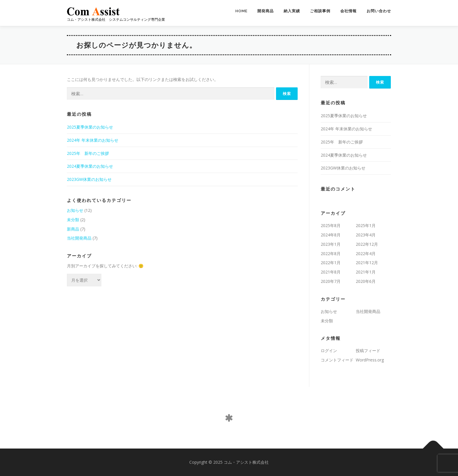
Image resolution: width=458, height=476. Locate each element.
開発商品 (266, 11)
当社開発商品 (79, 238)
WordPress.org (370, 360)
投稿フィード (368, 350)
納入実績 (292, 11)
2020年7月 (331, 281)
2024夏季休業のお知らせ (90, 166)
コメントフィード (337, 360)
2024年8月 (331, 235)
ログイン (329, 350)
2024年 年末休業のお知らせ (93, 140)
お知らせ (75, 210)
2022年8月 (331, 253)
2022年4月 (366, 253)
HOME (241, 11)
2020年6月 (366, 281)
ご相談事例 (320, 11)
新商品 (73, 229)
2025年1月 (366, 225)
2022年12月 (367, 244)
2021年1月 (366, 272)
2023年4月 (366, 235)
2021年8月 (331, 272)
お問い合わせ (379, 11)
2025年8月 (331, 225)
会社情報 (348, 11)
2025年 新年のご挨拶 (88, 153)
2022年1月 (331, 263)
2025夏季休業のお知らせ (90, 127)
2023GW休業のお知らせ (89, 179)
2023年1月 (331, 244)
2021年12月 (367, 263)
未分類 (73, 220)
